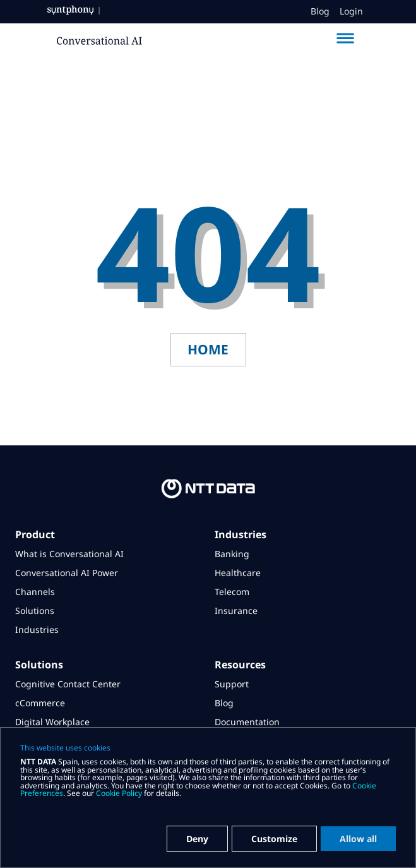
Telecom (232, 592)
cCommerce (40, 703)
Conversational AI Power (67, 573)
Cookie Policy (119, 793)
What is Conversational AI (69, 554)
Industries (37, 630)
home (208, 349)
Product (35, 534)
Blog (320, 11)
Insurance (236, 611)
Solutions (35, 611)
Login (351, 11)
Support (232, 684)
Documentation (247, 722)
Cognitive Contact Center (68, 684)
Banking (232, 554)
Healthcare (238, 573)
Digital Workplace (52, 722)
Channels (35, 592)
